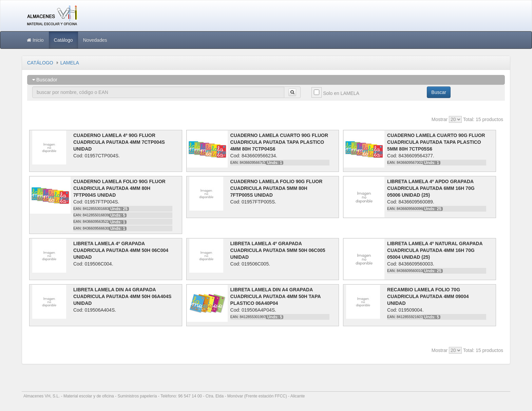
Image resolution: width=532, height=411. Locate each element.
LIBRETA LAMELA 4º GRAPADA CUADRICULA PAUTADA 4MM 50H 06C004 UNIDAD (121, 250)
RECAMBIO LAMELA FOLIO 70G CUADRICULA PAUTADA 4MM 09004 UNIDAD (428, 296)
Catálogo (63, 40)
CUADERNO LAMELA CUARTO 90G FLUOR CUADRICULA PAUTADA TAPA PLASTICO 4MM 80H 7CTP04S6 (279, 142)
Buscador (45, 80)
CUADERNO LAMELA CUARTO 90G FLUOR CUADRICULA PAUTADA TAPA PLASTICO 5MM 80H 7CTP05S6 (436, 142)
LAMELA (70, 63)
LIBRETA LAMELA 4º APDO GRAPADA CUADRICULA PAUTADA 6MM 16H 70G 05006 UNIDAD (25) (431, 188)
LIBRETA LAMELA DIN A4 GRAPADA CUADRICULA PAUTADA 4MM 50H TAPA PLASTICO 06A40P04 (276, 296)
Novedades (95, 40)
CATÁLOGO (40, 63)
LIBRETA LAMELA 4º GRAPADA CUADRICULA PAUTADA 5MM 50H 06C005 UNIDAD (278, 250)
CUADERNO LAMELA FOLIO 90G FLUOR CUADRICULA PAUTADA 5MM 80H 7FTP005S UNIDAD (277, 188)
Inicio (35, 40)
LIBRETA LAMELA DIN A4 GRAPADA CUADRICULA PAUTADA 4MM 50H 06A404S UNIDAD (122, 296)
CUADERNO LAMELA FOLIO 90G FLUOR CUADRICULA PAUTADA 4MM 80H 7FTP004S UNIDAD (119, 188)
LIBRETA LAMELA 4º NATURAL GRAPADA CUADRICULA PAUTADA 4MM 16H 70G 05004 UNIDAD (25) (435, 250)
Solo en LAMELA (341, 93)
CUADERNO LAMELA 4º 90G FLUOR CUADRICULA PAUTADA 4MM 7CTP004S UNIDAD (119, 142)
